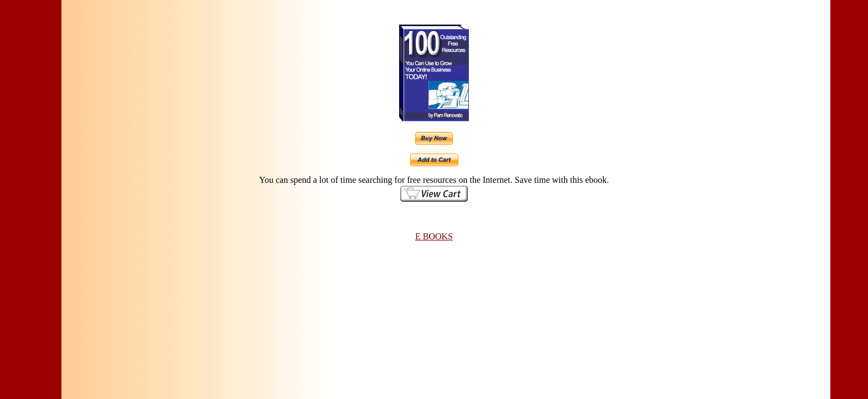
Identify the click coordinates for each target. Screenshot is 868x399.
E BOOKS (434, 236)
